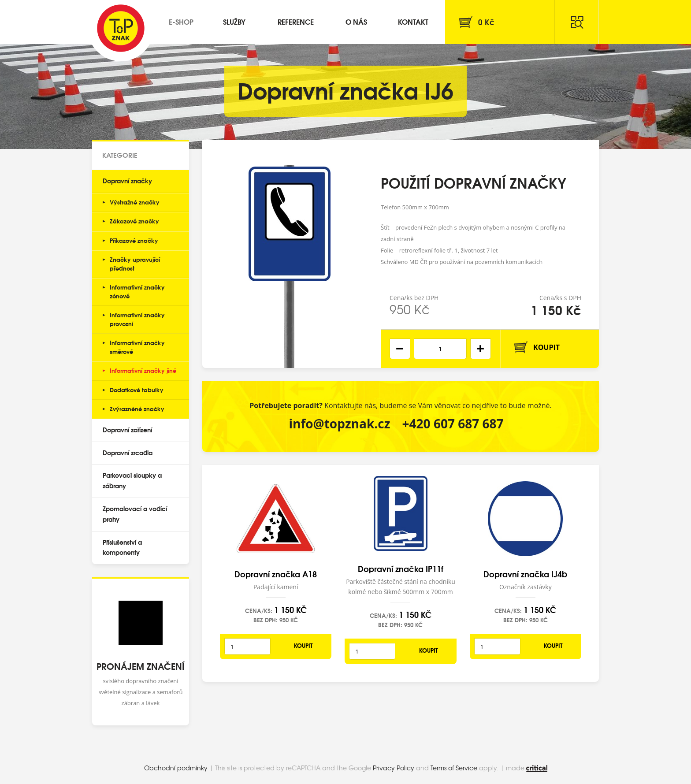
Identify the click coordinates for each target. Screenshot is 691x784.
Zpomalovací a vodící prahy (135, 514)
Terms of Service (454, 768)
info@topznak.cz (339, 424)
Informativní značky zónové (137, 291)
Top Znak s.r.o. (121, 28)
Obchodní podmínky (176, 768)
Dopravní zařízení (127, 430)
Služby (234, 21)
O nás (356, 21)
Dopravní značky (127, 181)
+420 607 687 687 (453, 424)
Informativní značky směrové (137, 347)
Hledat (577, 22)
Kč (486, 22)
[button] (481, 349)
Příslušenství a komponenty (122, 547)
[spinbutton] (440, 349)
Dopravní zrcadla (128, 453)
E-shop (181, 21)
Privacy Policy (394, 768)
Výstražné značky (135, 202)
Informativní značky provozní (137, 319)
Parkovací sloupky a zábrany (132, 480)
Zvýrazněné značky (137, 409)
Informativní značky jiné (143, 370)
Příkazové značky (134, 240)
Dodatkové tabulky (137, 390)
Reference (296, 21)
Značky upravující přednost (135, 264)
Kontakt (413, 21)
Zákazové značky (134, 221)
